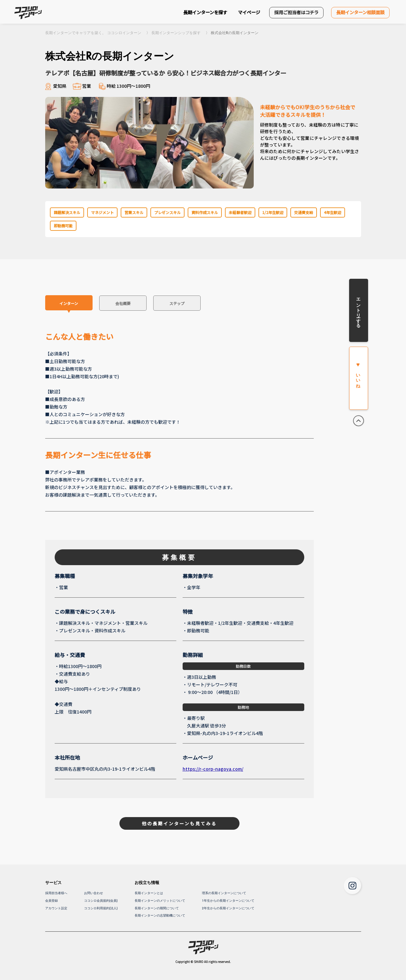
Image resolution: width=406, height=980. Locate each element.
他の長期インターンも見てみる (179, 823)
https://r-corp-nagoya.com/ (213, 769)
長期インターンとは (149, 893)
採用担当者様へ (56, 893)
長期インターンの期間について (157, 908)
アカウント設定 (56, 908)
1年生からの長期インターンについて (228, 901)
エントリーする (358, 310)
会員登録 (52, 901)
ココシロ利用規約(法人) (101, 908)
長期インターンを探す (205, 12)
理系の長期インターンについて (224, 893)
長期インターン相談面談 (360, 12)
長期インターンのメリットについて (160, 901)
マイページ (249, 12)
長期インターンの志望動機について (160, 915)
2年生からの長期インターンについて (228, 908)
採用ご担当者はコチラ (296, 12)
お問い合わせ (94, 893)
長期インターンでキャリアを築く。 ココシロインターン (93, 33)
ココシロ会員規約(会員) (101, 901)
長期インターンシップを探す (176, 33)
